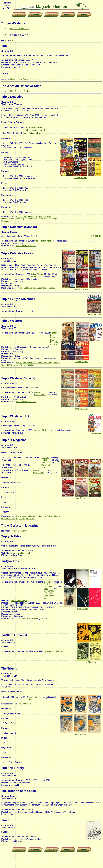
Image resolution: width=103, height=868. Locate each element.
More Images (83, 609)
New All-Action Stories (20, 91)
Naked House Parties (20, 79)
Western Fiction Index (54, 335)
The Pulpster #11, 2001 (26, 246)
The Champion (24, 704)
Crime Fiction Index (33, 127)
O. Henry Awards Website (27, 618)
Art (11, 40)
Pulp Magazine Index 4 (55, 342)
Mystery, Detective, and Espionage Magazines (36, 288)
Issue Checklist (81, 178)
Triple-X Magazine (18, 531)
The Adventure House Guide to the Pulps (34, 217)
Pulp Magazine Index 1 (35, 130)
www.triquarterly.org (20, 601)
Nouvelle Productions (20, 29)
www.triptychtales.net (21, 553)
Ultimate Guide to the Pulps (13, 219)
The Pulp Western (27, 365)
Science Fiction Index (54, 651)
